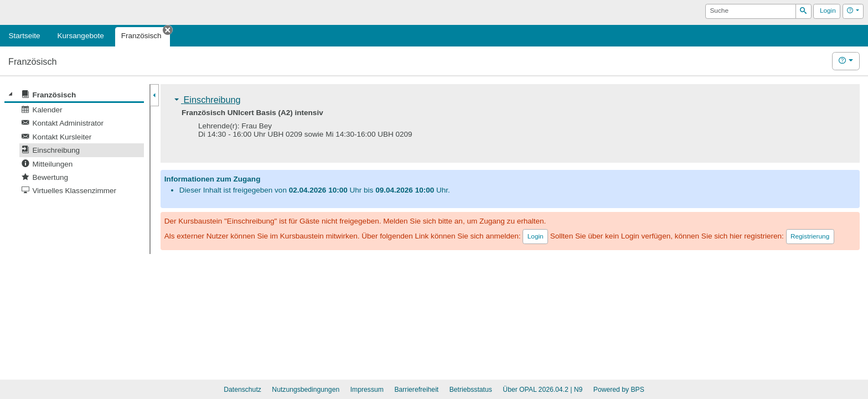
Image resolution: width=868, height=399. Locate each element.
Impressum (367, 390)
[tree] (74, 143)
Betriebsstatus (471, 390)
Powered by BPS (619, 390)
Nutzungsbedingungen (306, 390)
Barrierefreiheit (416, 390)
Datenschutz (242, 390)
